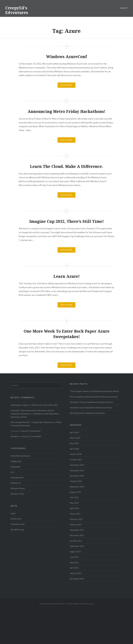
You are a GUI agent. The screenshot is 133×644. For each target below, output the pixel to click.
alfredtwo (15, 436)
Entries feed (16, 519)
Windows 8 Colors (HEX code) (45, 405)
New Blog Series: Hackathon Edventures (87, 413)
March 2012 (75, 514)
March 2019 (75, 438)
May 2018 (74, 443)
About (124, 8)
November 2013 (77, 465)
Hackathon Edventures (20, 456)
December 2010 (77, 579)
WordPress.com (87, 604)
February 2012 (76, 519)
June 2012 (74, 497)
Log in (13, 513)
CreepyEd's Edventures (17, 10)
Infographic (16, 467)
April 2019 (74, 432)
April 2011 (74, 568)
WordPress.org (17, 530)
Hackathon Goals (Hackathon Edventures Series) (91, 408)
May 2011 (74, 562)
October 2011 (76, 541)
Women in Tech (17, 494)
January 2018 (76, 454)
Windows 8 (15, 483)
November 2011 (77, 535)
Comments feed (17, 524)
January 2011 (76, 573)
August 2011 (75, 552)
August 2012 (75, 492)
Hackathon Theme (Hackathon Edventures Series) (91, 402)
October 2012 (76, 481)
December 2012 (77, 470)
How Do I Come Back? (31, 431)
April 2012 (74, 508)
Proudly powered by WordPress (52, 604)
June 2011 (74, 557)
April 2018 (74, 449)
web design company (20, 405)
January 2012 (76, 524)
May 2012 (74, 503)
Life (12, 472)
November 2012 (77, 476)
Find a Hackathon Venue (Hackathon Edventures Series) (94, 397)
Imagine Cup (16, 461)
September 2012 (77, 487)
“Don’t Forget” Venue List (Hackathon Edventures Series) (94, 391)
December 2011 (77, 530)
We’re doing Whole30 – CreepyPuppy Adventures (32, 422)
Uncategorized (17, 477)
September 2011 (77, 546)
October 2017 (76, 460)
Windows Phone (18, 488)
